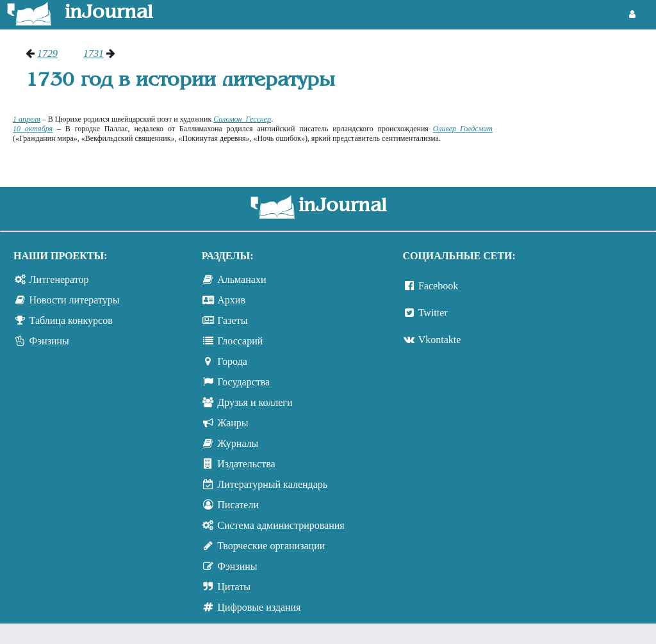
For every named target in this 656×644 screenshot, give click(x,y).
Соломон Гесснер (242, 119)
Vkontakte (440, 340)
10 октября (33, 129)
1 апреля (27, 119)
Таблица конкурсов (71, 320)
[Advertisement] (581, 96)
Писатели (238, 505)
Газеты (232, 320)
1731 (94, 53)
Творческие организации (271, 546)
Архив (231, 300)
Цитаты (234, 587)
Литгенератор (59, 279)
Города (232, 361)
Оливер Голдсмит (463, 129)
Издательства (246, 464)
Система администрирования (281, 525)
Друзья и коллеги (255, 402)
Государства (243, 382)
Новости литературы (75, 300)
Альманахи (242, 279)
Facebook (438, 286)
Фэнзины (49, 341)
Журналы (238, 443)
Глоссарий (240, 341)
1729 (47, 53)
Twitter (433, 313)
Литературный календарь (272, 484)
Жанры (233, 423)
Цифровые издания (259, 607)
